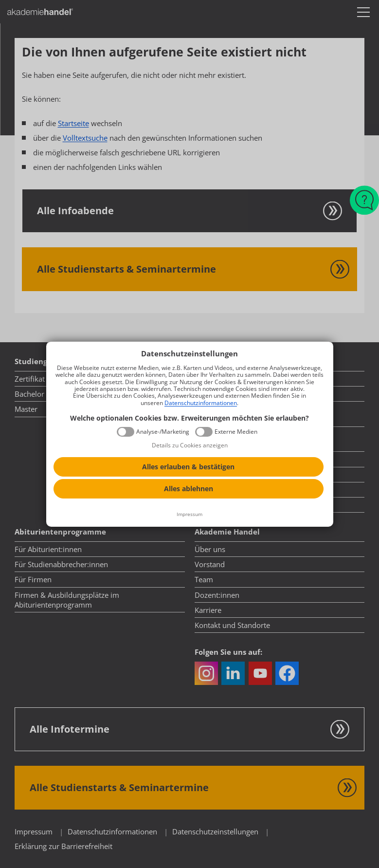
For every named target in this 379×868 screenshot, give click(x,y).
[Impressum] (190, 515)
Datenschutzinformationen (201, 403)
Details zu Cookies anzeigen (190, 445)
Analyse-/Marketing (163, 432)
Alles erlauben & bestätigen (188, 467)
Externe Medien (236, 432)
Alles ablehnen (189, 489)
